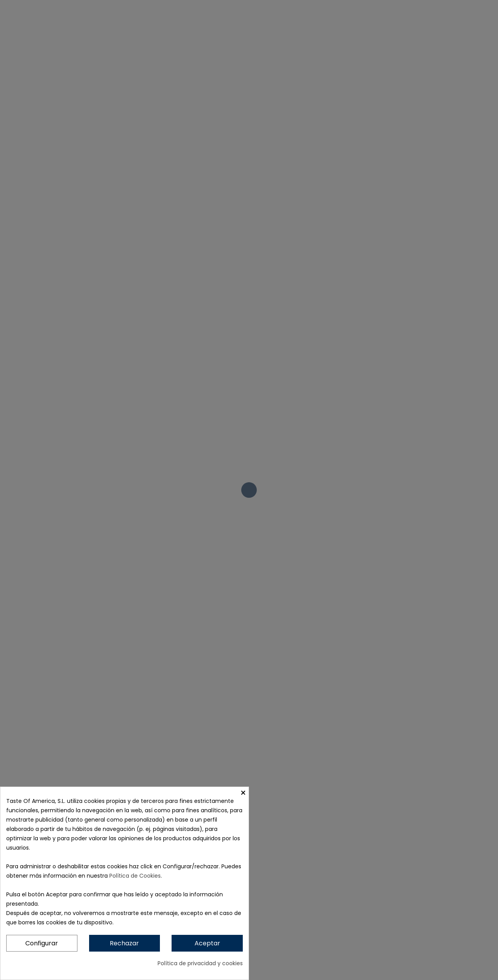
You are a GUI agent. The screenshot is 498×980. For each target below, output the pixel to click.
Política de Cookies (135, 876)
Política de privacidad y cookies (200, 963)
